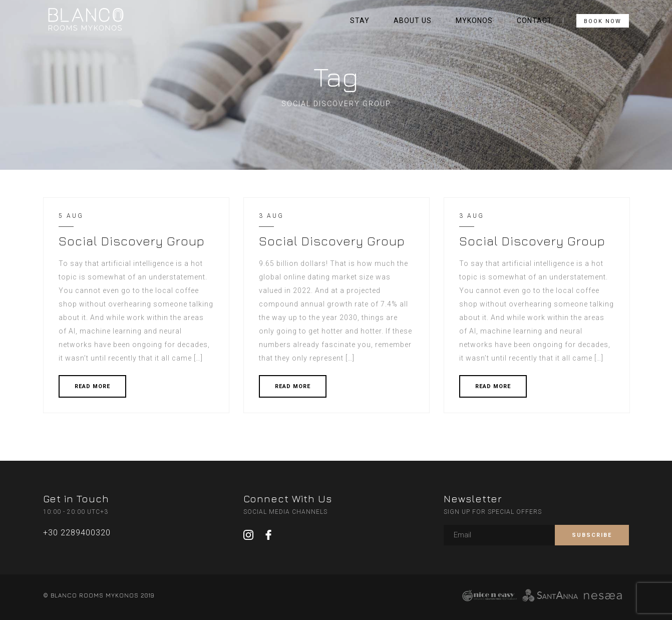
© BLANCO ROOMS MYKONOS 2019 (99, 595)
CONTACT (535, 21)
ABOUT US (413, 21)
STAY (360, 21)
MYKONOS (474, 21)
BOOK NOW (603, 21)
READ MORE (92, 386)
